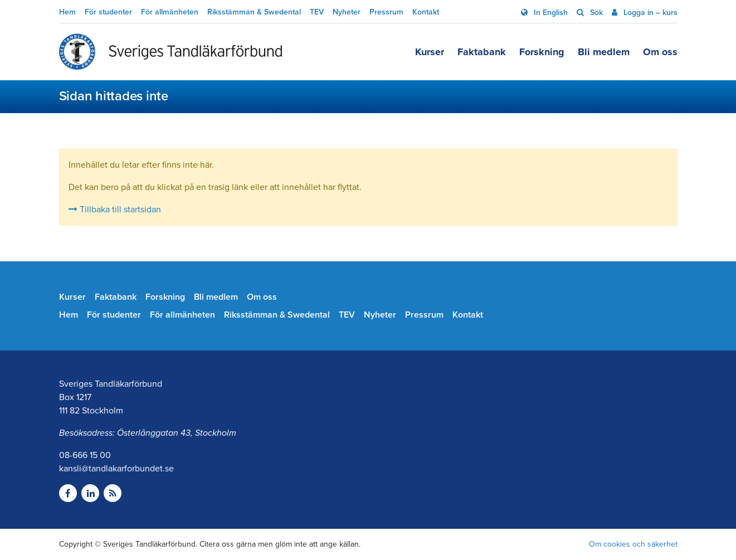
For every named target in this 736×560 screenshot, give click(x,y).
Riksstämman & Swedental (254, 12)
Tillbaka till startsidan (115, 210)
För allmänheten (170, 12)
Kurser (430, 52)
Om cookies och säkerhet (633, 544)
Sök (595, 13)
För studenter (108, 12)
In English (550, 13)
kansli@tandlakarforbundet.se (116, 469)
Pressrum (386, 12)
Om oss (660, 52)
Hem (67, 12)
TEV (317, 12)
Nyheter (347, 12)
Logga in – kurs (649, 13)
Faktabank (482, 52)
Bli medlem (604, 52)
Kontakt (426, 12)
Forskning (542, 52)
